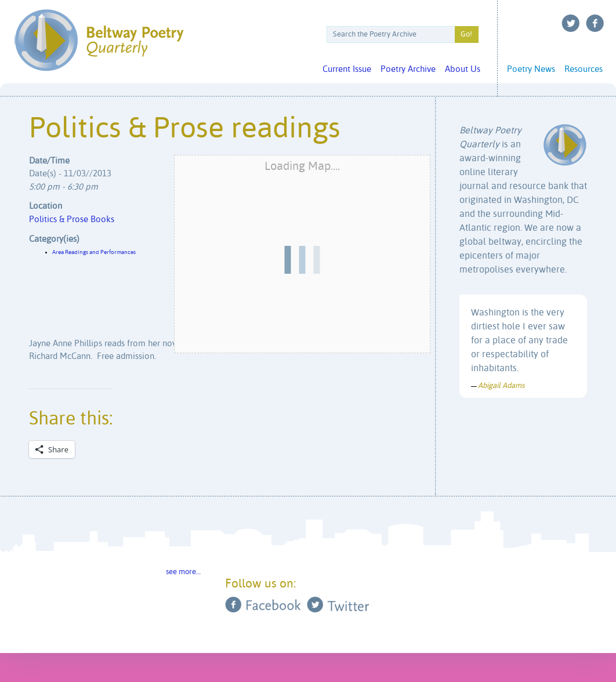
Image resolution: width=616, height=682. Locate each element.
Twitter (571, 23)
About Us (463, 69)
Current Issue (347, 69)
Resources (584, 69)
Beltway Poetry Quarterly (99, 40)
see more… (183, 572)
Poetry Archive (408, 69)
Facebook (595, 23)
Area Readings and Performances (94, 252)
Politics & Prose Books (72, 220)
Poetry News (531, 69)
